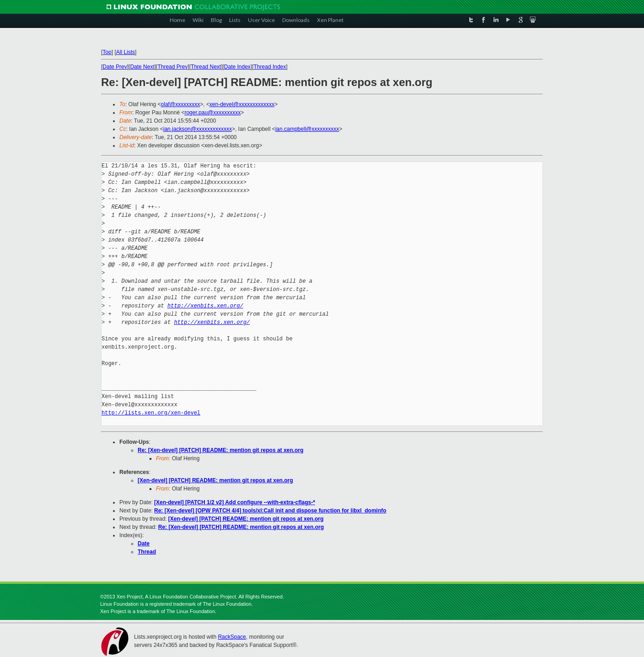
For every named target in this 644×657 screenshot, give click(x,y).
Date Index (237, 67)
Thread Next (206, 67)
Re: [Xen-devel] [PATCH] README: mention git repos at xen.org (220, 450)
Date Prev (115, 67)
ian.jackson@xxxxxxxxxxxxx (198, 129)
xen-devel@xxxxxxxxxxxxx (242, 104)
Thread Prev (172, 67)
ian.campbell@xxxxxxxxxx (307, 129)
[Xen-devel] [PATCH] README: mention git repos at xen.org (215, 480)
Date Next (142, 67)
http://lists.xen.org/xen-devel (151, 413)
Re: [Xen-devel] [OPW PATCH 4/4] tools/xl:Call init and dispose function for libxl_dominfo (270, 511)
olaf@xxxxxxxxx (181, 104)
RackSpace (232, 637)
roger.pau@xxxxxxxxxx (212, 113)
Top (107, 52)
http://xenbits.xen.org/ (205, 306)
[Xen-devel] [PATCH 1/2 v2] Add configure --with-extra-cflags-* (235, 502)
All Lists (126, 52)
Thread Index (270, 67)
